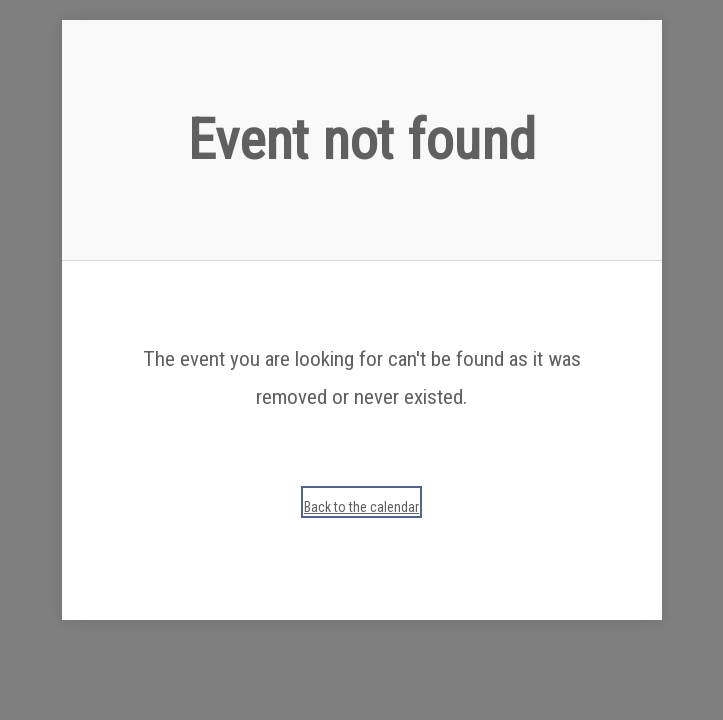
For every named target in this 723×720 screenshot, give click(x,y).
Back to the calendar (361, 507)
